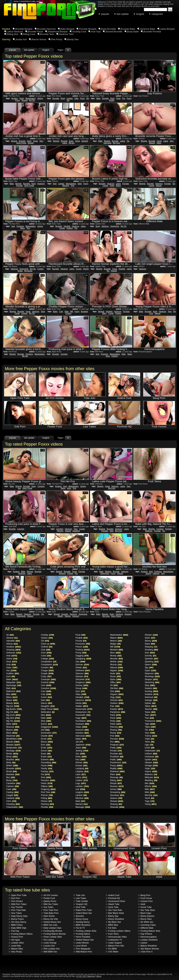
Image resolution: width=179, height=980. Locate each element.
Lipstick (81, 795)
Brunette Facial (35, 32)
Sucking (151, 691)
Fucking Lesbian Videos (118, 931)
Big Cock (116, 143)
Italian (81, 739)
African (12, 644)
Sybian (150, 703)
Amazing (62, 573)
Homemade (84, 709)
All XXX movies (49, 895)
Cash (11, 789)
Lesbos (143, 943)
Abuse (99, 976)
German (82, 665)
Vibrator (151, 763)
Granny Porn (16, 937)
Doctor (46, 724)
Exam (46, 754)
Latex (80, 774)
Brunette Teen (47, 34)
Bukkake (13, 774)
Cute (61, 312)
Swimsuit (151, 697)
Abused (12, 638)
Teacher (68, 616)
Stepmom (152, 673)
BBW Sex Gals (49, 925)
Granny (82, 685)
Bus (11, 777)
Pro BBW (111, 949)
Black (12, 733)
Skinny (151, 641)
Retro (115, 774)
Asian (12, 668)
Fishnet (47, 795)
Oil (114, 685)
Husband (82, 724)
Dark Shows (48, 916)
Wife (150, 789)
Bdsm (55, 312)
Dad (45, 700)
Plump (116, 733)
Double (47, 736)
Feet (46, 777)
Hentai (81, 703)
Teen (41, 141)
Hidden (82, 706)
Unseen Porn (145, 901)
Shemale (117, 807)
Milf (72, 312)
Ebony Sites (145, 919)
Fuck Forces (145, 898)
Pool (115, 736)
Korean (81, 766)
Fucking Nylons (82, 934)
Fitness (46, 801)
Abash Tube (113, 904)
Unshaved (152, 757)
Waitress (151, 774)
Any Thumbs (16, 907)
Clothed (47, 647)
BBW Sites (112, 925)
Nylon (116, 679)
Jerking (40, 98)
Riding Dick (13, 34)
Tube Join (79, 895)
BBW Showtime (82, 925)
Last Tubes (80, 898)
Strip (150, 685)
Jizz (80, 754)
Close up (48, 644)
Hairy (81, 694)
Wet (149, 783)
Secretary (117, 795)
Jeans (81, 748)
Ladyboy (82, 771)
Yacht (149, 798)
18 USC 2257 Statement (85, 976)
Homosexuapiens (147, 937)
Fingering (20, 226)
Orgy (115, 697)
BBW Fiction (16, 925)
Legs (81, 783)
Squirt (150, 671)
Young (151, 804)
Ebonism (79, 916)
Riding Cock (29, 34)
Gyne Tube (112, 907)
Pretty (112, 186)
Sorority (150, 656)
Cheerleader (15, 807)
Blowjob (14, 141)
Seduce (116, 798)
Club (46, 650)
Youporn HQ (80, 904)
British (12, 766)
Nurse (115, 676)
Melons (116, 641)
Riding (118, 186)
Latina (65, 143)
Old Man (117, 688)
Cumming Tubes (147, 925)
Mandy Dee (73, 39)
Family (46, 768)
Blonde (13, 742)
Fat (45, 774)
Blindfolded (14, 739)
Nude (115, 673)
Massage (83, 807)
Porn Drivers (16, 901)
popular (105, 14)
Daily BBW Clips (18, 928)
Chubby (68, 313)
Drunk (46, 739)
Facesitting (48, 763)
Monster (116, 659)
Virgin (150, 768)
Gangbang (83, 659)
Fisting (46, 798)
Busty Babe (133, 32)
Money (116, 656)
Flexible (47, 807)
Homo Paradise (82, 937)
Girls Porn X (145, 952)
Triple (149, 739)
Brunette (56, 98)
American (14, 653)
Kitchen (86, 269)
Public (116, 760)
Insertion (82, 733)
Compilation (49, 665)
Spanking (76, 531)
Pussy (18, 100)
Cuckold (48, 682)
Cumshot (64, 354)
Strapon (151, 679)
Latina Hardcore (15, 32)
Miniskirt (116, 650)
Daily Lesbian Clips (51, 928)
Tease (150, 712)
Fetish (47, 783)
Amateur (15, 98)
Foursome (83, 644)
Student (151, 688)
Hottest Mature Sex (84, 940)
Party (115, 715)
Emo (46, 745)
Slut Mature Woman (149, 949)
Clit (45, 641)
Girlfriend (83, 671)
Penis (116, 718)
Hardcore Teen (66, 34)
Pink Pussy (57, 39)
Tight (150, 724)
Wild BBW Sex (49, 952)
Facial (35, 141)
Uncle (149, 748)
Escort (46, 751)
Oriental (116, 700)
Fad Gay (14, 931)
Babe (98, 98)
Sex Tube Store (147, 910)
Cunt (46, 691)
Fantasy (47, 771)
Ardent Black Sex (83, 913)
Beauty (12, 703)
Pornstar (19, 186)
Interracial (107, 143)
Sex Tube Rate (114, 910)
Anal (55, 184)
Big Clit (12, 712)
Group (81, 688)
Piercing (60, 531)
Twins (149, 742)
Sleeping (151, 647)
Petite (116, 724)
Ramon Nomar (39, 39)
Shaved (24, 100)
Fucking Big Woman (52, 931)
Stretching (152, 682)
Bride (11, 763)
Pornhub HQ (113, 898)
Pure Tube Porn (50, 910)
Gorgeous (83, 682)
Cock (46, 653)
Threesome (153, 721)
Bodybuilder (14, 748)
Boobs (20, 271)
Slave (150, 644)
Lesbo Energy (49, 943)
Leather (82, 780)
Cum (46, 685)
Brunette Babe (128, 29)
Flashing (47, 804)
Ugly (149, 745)
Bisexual (13, 727)
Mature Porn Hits (115, 946)
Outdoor (70, 228)
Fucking (40, 269)
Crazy (46, 676)
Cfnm (11, 801)
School (116, 789)
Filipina (47, 786)
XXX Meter (112, 952)
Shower (151, 635)
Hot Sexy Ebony (17, 922)
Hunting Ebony (82, 922)
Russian (117, 786)
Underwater (152, 751)
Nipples (117, 671)
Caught (12, 795)
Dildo (76, 98)
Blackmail (13, 736)
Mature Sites (16, 949)
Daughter (48, 706)
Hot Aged (14, 940)
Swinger (151, 700)
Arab (11, 665)
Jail (79, 742)
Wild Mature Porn (83, 952)
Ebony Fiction (16, 919)
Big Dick (13, 718)
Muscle (116, 665)
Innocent (76, 616)
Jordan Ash (21, 39)
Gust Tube (80, 907)
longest (140, 14)
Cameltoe (13, 783)
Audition (12, 673)
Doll (45, 730)
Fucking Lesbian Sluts (85, 931)
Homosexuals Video (116, 937)
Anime (12, 659)
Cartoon (12, 786)
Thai (149, 718)
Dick (46, 715)
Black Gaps (145, 913)
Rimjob (116, 783)
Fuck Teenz (112, 934)
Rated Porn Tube (83, 910)
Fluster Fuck (48, 898)
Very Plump (15, 952)
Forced (81, 641)
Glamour (156, 573)
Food (80, 635)
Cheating (13, 804)
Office (115, 682)
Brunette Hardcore (46, 29)
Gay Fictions (145, 934)
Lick (80, 789)
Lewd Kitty (15, 946)
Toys (72, 186)
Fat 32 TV (79, 928)
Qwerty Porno (49, 901)
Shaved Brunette (114, 32)
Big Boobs (28, 271)
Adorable (13, 641)
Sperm (151, 665)
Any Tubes (47, 907)
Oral (115, 691)
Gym (80, 691)
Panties (118, 313)
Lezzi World (80, 946)
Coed (46, 656)
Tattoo (159, 143)
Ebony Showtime (115, 919)
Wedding (151, 780)
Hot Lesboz (48, 940)
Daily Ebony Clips (18, 916)
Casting (12, 792)
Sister (150, 638)
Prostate (116, 754)
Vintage (151, 766)
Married (82, 804)
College (47, 659)
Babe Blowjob (67, 29)
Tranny (151, 736)
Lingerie (24, 313)
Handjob (85, 141)
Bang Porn (144, 895)
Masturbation (31, 98)
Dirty (46, 721)
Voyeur (151, 771)
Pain (115, 706)
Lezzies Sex (48, 946)
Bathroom (13, 691)
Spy (149, 668)
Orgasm (117, 694)
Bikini (104, 313)
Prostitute (117, 757)
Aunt (10, 676)
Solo (150, 653)
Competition (49, 662)
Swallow (151, 694)
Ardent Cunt (113, 895)
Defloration (48, 712)
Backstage (14, 685)
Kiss (80, 760)
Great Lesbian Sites (52, 937)
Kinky (81, 757)
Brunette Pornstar (152, 32)
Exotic (46, 757)
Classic (47, 638)
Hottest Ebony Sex (51, 922)
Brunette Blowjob (24, 29)
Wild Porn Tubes (18, 904)
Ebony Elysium (146, 916)
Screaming (118, 792)
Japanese (83, 745)
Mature (116, 638)
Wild (150, 792)
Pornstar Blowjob (88, 29)
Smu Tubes (15, 913)
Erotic (46, 748)
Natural (159, 186)
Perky (115, 721)
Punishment (118, 763)
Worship (151, 795)
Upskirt (151, 760)
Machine (66, 186)
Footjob (81, 638)
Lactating (82, 768)
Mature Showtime (148, 946)
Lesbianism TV (114, 940)
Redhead (117, 771)
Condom (47, 668)
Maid (80, 801)
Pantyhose (118, 712)
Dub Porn (14, 898)
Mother (116, 662)
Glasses (82, 676)
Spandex (151, 659)
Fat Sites (111, 928)
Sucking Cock (79, 32)
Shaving (116, 804)
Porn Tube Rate (17, 910)
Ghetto (81, 668)
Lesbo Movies (81, 943)
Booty (12, 757)
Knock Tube (145, 907)
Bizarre (12, 730)
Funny (81, 653)
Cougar (47, 671)
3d (10, 635)
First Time (48, 792)
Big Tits (32, 100)
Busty (22, 98)
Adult (142, 904)
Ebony (47, 742)
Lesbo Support (114, 943)
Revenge (116, 777)
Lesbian (70, 98)
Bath (11, 688)
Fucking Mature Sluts (149, 931)
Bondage (84, 312)
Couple (105, 186)
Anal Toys (96, 32)
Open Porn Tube (18, 895)
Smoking (151, 650)
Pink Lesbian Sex (50, 949)
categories (157, 14)
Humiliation (83, 721)
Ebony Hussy (81, 919)
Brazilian (13, 760)
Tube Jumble (81, 901)
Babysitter (13, 682)
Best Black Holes (115, 913)
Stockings (152, 676)
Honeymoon (83, 712)
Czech (46, 697)
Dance (46, 703)
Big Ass (72, 143)
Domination (49, 733)
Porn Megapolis (82, 949)
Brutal (11, 771)
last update (123, 14)
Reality (112, 100)
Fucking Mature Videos (21, 934)
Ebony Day (112, 916)
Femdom (48, 780)
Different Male (146, 928)
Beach (12, 700)
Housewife (83, 715)
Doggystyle (115, 226)
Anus (108, 356)
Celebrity (13, 798)
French (82, 647)
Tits (128, 141)
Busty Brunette (108, 29)
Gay (80, 662)
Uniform (151, 754)
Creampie (48, 679)
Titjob (150, 727)
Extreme (47, 760)
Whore (151, 786)
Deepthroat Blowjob (58, 32)
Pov (124, 98)
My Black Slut (113, 922)
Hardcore (41, 184)
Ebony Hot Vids (50, 919)
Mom (115, 653)
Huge (118, 98)
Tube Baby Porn (50, 913)
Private (116, 751)
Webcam (152, 777)
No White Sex (146, 922)
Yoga (150, 801)
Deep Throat (21, 143)
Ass (19, 488)
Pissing (116, 730)
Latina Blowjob (167, 29)
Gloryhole (82, 679)
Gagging (82, 656)
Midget (115, 644)
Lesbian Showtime (148, 940)
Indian (81, 727)
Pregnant (117, 745)
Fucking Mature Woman (53, 934)
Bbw (11, 694)
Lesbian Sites (16, 943)
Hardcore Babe (147, 29)
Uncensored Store (115, 901)
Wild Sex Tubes (50, 904)
